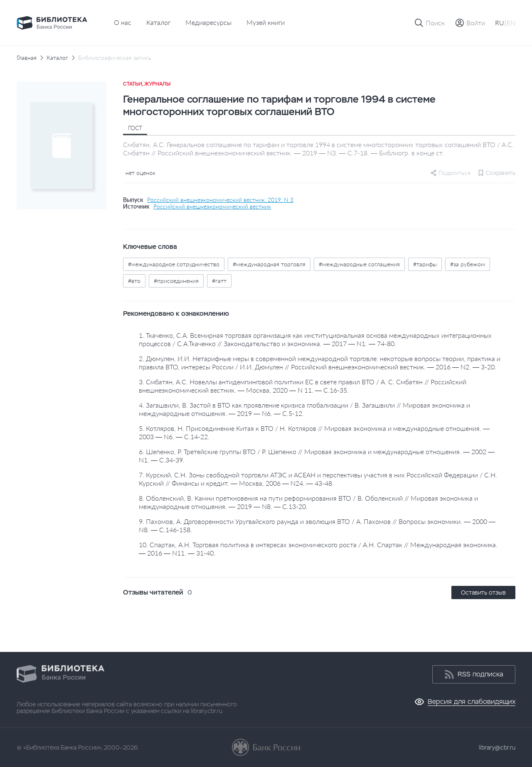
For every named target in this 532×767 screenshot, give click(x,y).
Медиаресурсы (208, 22)
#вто (134, 281)
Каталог (158, 22)
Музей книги (266, 22)
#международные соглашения (359, 264)
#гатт (219, 281)
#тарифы (425, 264)
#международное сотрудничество (174, 264)
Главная (27, 58)
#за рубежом (468, 264)
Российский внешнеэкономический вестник (212, 206)
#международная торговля (269, 264)
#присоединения (176, 281)
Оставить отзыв (483, 592)
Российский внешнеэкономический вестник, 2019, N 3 (220, 200)
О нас (123, 22)
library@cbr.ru (497, 747)
